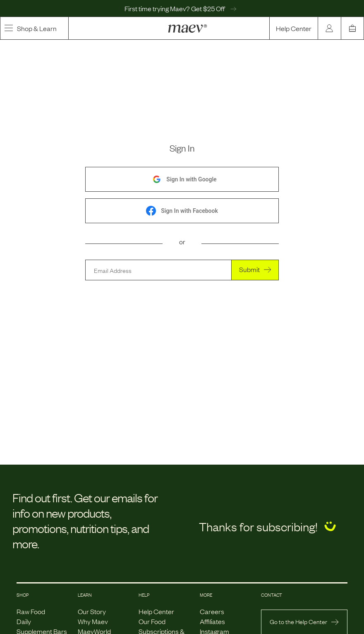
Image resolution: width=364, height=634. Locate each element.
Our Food (152, 621)
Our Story (92, 611)
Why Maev (93, 621)
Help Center (294, 28)
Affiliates (212, 621)
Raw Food (31, 611)
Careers (212, 611)
